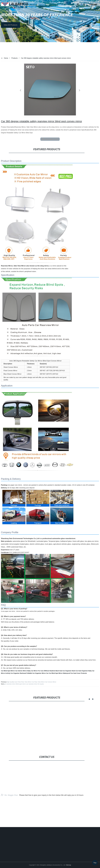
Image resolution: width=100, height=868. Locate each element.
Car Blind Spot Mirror (8, 671)
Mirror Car (45, 673)
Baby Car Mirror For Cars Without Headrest (41, 671)
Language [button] (93, 4)
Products (15, 58)
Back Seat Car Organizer (64, 671)
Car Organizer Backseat (18, 673)
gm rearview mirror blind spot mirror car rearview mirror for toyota (24, 684)
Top (95, 862)
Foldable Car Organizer (34, 673)
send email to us (50, 139)
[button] (78, 4)
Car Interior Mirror (21, 671)
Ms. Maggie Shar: (10, 809)
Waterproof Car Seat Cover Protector (75, 673)
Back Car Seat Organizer (80, 671)
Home (6, 58)
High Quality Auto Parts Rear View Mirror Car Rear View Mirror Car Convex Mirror (31, 682)
